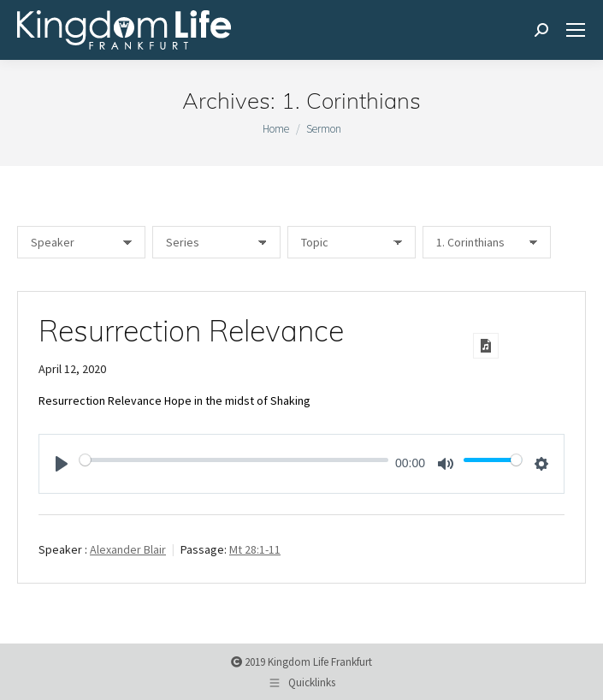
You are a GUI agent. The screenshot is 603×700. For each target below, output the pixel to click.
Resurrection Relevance (191, 331)
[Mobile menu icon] (576, 30)
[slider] (234, 460)
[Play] (62, 464)
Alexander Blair (128, 549)
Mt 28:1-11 (255, 549)
